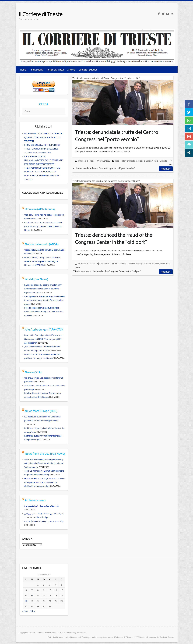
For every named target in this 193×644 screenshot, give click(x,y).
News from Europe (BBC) (41, 411)
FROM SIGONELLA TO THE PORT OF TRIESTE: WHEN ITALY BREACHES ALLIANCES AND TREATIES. (42, 149)
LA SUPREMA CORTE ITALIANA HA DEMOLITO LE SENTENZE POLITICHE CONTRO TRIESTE (44, 160)
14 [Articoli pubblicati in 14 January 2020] (32, 596)
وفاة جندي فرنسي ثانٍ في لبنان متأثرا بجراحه (44, 521)
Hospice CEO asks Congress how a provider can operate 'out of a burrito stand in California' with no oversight (45, 482)
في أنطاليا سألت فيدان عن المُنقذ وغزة (42, 506)
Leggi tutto (166, 169)
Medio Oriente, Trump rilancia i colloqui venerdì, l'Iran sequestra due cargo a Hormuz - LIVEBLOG (42, 261)
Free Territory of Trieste (125, 161)
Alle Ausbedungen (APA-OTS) (44, 329)
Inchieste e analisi (143, 161)
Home (23, 70)
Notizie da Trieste (55, 70)
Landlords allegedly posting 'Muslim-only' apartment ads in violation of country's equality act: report (43, 289)
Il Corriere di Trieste (41, 14)
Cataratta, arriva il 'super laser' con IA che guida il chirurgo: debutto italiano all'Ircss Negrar (43, 226)
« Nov (25, 611)
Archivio (71, 70)
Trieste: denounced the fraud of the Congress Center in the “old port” (114, 238)
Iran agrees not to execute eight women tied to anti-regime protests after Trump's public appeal (44, 300)
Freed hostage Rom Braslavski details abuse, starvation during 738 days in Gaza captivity (44, 312)
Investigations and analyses (148, 264)
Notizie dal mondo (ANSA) (42, 244)
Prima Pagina (36, 70)
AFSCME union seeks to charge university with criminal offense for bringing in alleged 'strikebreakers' (44, 463)
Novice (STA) (33, 372)
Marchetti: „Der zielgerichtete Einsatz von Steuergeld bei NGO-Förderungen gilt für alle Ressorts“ (43, 339)
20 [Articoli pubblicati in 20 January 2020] (26, 601)
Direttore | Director (88, 70)
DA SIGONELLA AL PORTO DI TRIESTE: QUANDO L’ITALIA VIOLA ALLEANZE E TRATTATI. (43, 137)
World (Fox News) (36, 279)
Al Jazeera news (35, 500)
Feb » (32, 611)
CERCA (44, 104)
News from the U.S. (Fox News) (45, 454)
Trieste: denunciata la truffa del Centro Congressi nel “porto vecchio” (117, 136)
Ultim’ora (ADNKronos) (40, 209)
